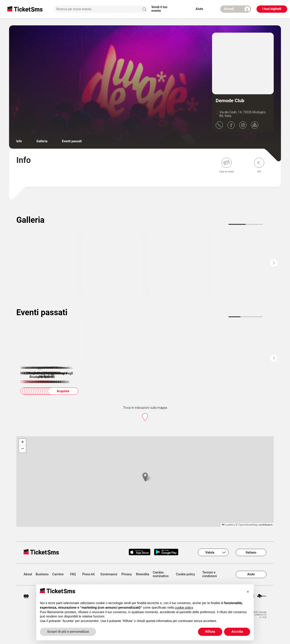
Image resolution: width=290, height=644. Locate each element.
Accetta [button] (237, 632)
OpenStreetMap (248, 539)
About (28, 589)
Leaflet (228, 539)
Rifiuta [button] (210, 632)
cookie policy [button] (184, 608)
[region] (145, 496)
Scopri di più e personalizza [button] (68, 632)
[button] (145, 491)
